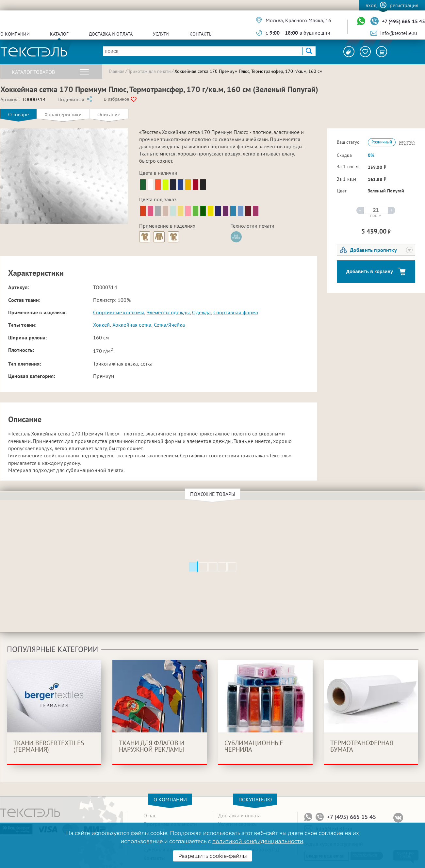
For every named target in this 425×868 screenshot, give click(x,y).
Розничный (382, 142)
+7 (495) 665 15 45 (403, 21)
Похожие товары (214, 494)
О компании (15, 34)
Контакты (201, 34)
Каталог (59, 34)
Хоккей (102, 325)
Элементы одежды (168, 312)
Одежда (201, 312)
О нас (150, 815)
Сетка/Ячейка (170, 325)
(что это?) (407, 142)
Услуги (161, 34)
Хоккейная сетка (132, 325)
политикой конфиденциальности (258, 841)
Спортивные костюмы (119, 312)
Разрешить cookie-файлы (213, 856)
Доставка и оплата (111, 34)
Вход (371, 5)
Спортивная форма (236, 312)
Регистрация (404, 5)
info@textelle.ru (399, 33)
